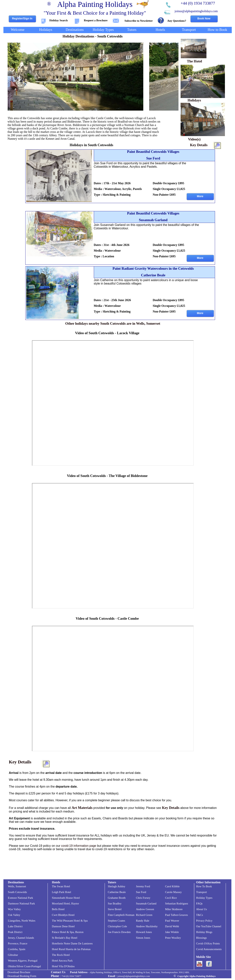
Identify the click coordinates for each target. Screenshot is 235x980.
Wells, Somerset (17, 886)
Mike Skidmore (174, 909)
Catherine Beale (117, 892)
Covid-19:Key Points (208, 943)
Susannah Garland (146, 903)
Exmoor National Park (21, 898)
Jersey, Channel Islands (21, 938)
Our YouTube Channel (209, 926)
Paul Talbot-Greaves (177, 915)
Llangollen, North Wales (22, 921)
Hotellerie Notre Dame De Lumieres (72, 943)
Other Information (208, 882)
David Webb (172, 926)
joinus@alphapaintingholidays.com (196, 11)
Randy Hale (143, 921)
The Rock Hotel (61, 955)
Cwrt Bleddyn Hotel (63, 915)
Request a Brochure (96, 20)
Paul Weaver (172, 921)
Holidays (194, 100)
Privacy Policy (204, 921)
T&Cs (200, 915)
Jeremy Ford (143, 886)
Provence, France (18, 943)
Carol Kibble (172, 886)
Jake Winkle (172, 932)
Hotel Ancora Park (62, 961)
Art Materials (82, 808)
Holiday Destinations (78, 36)
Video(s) (194, 139)
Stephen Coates (117, 921)
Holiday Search (58, 20)
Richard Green (144, 915)
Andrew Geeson (145, 909)
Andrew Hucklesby (147, 926)
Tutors (112, 882)
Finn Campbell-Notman (121, 915)
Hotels (56, 882)
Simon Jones (143, 938)
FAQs (199, 903)
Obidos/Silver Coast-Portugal (24, 966)
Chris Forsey (143, 898)
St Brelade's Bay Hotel (65, 938)
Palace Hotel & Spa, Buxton (68, 932)
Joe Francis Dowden (119, 932)
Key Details (199, 145)
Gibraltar (13, 955)
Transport (202, 892)
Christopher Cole (117, 926)
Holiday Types (204, 898)
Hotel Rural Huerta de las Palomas (71, 949)
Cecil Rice (171, 898)
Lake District (15, 926)
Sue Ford (141, 892)
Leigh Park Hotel (62, 892)
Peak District (15, 932)
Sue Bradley (115, 903)
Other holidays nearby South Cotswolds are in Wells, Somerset (113, 323)
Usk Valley (14, 915)
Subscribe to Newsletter (139, 21)
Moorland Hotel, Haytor (65, 903)
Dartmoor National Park (22, 903)
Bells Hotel (58, 909)
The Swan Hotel (61, 886)
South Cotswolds (18, 892)
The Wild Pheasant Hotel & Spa (70, 921)
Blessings (202, 938)
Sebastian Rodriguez (177, 903)
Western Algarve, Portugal (23, 961)
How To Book (204, 886)
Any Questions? (177, 21)
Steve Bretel (115, 909)
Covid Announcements (209, 949)
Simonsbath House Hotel (66, 898)
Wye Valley (14, 909)
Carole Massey (174, 892)
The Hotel (194, 61)
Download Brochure (19, 972)
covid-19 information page (79, 846)
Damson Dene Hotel (63, 926)
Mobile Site (204, 957)
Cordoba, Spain (17, 949)
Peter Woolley (173, 938)
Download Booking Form (22, 976)
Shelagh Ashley (117, 886)
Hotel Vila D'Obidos (63, 966)
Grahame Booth (117, 898)
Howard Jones (144, 932)
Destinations (16, 882)
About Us (202, 909)
